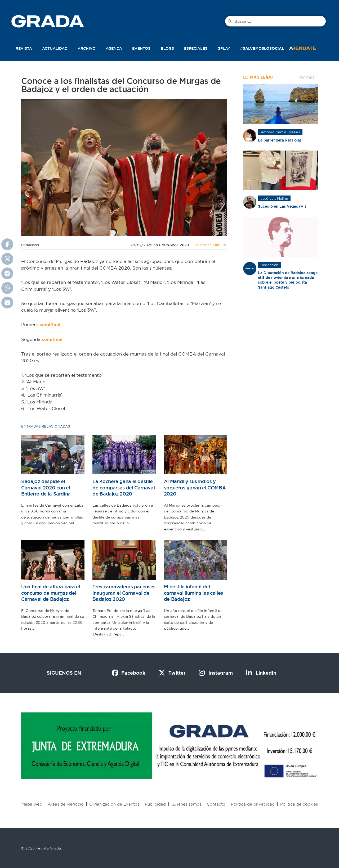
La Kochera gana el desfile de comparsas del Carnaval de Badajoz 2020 (124, 488)
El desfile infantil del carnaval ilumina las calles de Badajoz (193, 593)
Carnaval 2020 (174, 245)
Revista (24, 48)
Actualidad (55, 48)
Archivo (87, 48)
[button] (308, 47)
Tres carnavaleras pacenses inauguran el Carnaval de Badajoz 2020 (124, 593)
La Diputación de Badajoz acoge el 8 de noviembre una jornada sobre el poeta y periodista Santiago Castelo (288, 280)
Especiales (196, 48)
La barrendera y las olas (280, 140)
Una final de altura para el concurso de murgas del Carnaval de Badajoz (51, 593)
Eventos (141, 48)
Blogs (167, 48)
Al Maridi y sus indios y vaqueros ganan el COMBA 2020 (195, 488)
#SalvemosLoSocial (262, 48)
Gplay (224, 48)
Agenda (114, 48)
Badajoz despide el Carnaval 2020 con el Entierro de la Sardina (46, 488)
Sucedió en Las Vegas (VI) (282, 206)
